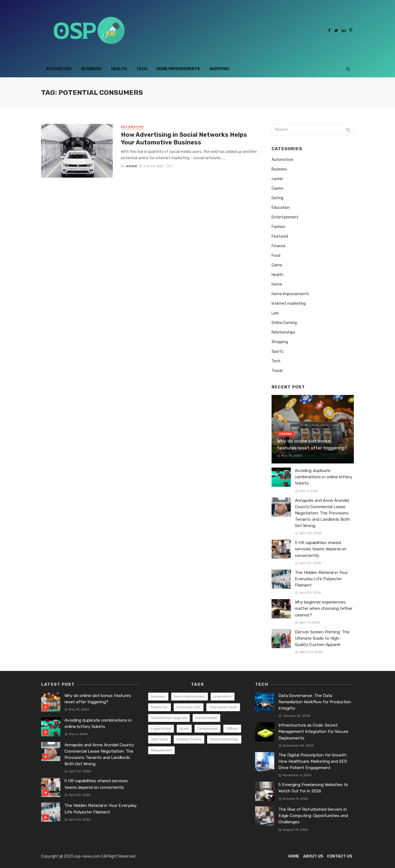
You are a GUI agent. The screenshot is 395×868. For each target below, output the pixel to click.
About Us (313, 856)
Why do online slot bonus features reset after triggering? (312, 444)
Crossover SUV (189, 707)
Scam (184, 728)
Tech (142, 69)
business (158, 696)
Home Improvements (178, 69)
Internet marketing (289, 304)
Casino (277, 188)
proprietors (223, 696)
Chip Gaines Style (223, 707)
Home (277, 284)
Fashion (278, 227)
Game (277, 265)
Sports (278, 352)
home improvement (190, 696)
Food (276, 256)
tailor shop (160, 739)
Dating (277, 198)
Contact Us (340, 856)
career (277, 179)
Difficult (232, 728)
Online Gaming (284, 323)
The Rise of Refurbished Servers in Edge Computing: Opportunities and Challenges (313, 816)
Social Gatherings (224, 739)
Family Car (160, 707)
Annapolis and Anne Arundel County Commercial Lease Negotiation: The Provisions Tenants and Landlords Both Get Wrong (322, 513)
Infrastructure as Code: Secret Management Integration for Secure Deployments (313, 732)
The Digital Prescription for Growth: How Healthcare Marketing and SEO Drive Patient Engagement (313, 761)
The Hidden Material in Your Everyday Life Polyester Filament (321, 579)
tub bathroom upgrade (169, 718)
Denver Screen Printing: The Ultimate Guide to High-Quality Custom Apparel (322, 638)
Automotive (59, 69)
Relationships (283, 332)
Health (119, 69)
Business (91, 69)
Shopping (219, 69)
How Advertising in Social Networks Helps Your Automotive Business (184, 139)
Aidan (131, 166)
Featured (280, 236)
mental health (206, 718)
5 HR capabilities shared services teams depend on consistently (321, 549)
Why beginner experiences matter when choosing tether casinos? (324, 608)
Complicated (208, 728)
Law (275, 313)
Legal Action (161, 728)
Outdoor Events (189, 739)
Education (281, 208)
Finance (279, 246)
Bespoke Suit (161, 750)
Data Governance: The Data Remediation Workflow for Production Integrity (315, 702)
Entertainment (285, 217)
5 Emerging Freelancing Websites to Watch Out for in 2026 (313, 788)
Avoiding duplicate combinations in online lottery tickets (324, 477)
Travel (277, 371)
